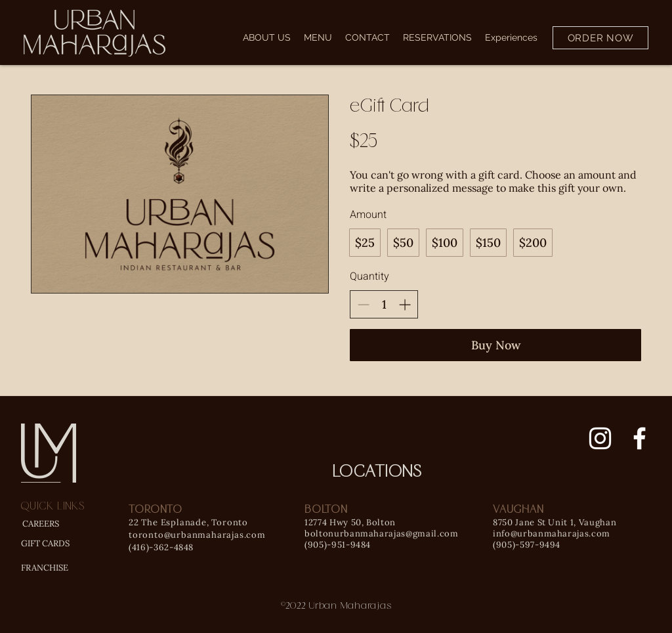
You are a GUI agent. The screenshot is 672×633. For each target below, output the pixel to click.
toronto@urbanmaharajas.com (197, 535)
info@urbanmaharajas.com (552, 534)
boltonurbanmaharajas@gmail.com (382, 534)
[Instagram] (600, 438)
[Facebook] (640, 438)
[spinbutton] (384, 304)
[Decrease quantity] (363, 304)
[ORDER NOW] (600, 38)
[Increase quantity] (405, 304)
